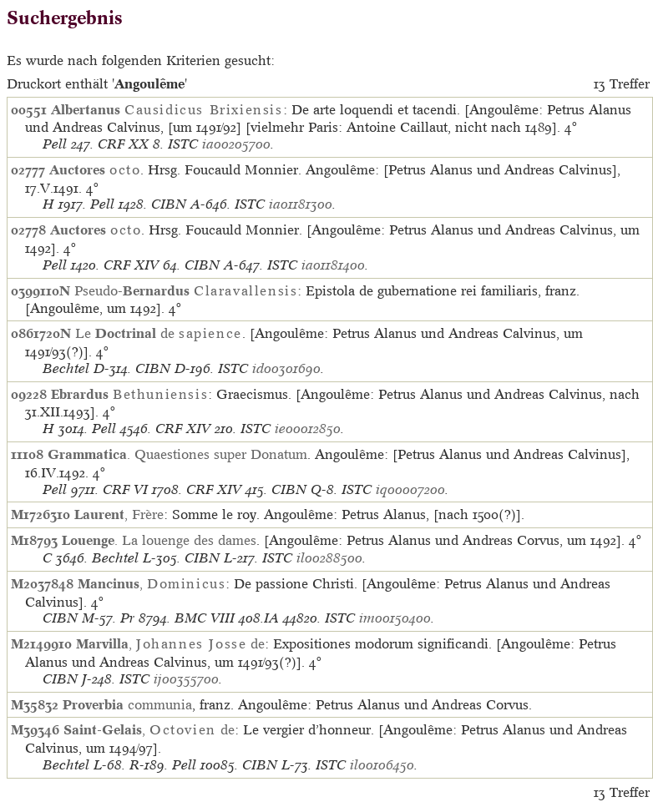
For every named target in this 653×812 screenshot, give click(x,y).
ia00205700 (236, 144)
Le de (159, 333)
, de (170, 643)
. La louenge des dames (159, 540)
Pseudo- (186, 290)
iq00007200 (410, 489)
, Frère (119, 514)
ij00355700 (186, 679)
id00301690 (286, 368)
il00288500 (329, 558)
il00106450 (382, 765)
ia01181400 (333, 265)
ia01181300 (301, 204)
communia (127, 704)
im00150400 (395, 618)
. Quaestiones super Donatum (177, 454)
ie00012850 (308, 429)
